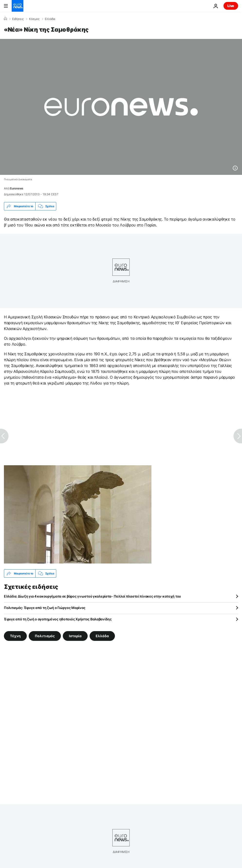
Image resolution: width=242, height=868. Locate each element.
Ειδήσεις (18, 19)
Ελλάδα (50, 19)
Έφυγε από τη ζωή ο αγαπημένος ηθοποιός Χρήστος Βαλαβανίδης (58, 619)
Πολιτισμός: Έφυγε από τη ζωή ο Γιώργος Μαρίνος (45, 608)
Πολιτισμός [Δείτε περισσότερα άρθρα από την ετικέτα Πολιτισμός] (45, 636)
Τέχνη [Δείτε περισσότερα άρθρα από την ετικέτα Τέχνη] (15, 636)
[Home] (5, 19)
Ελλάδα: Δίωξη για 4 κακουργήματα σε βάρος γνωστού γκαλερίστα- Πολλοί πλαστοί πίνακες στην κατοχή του (92, 596)
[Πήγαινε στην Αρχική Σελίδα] (18, 6)
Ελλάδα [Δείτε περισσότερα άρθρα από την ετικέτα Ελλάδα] (102, 636)
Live (231, 6)
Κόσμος (34, 19)
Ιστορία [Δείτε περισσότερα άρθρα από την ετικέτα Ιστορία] (75, 636)
